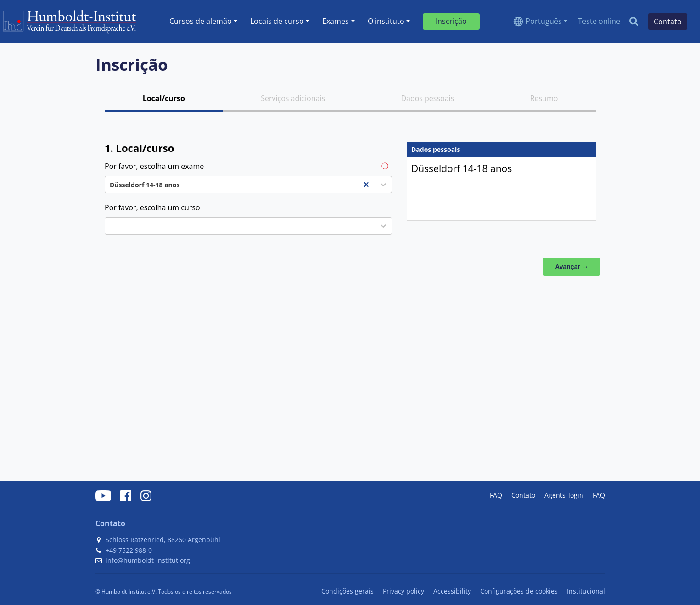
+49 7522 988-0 (129, 550)
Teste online (599, 21)
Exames (336, 21)
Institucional (586, 591)
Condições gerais (347, 591)
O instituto (386, 21)
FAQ (496, 495)
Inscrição (451, 21)
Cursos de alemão (201, 21)
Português (544, 21)
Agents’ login (564, 495)
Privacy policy (403, 591)
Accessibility (452, 591)
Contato (523, 495)
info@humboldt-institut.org (148, 560)
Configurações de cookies (519, 591)
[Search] (634, 22)
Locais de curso (277, 21)
